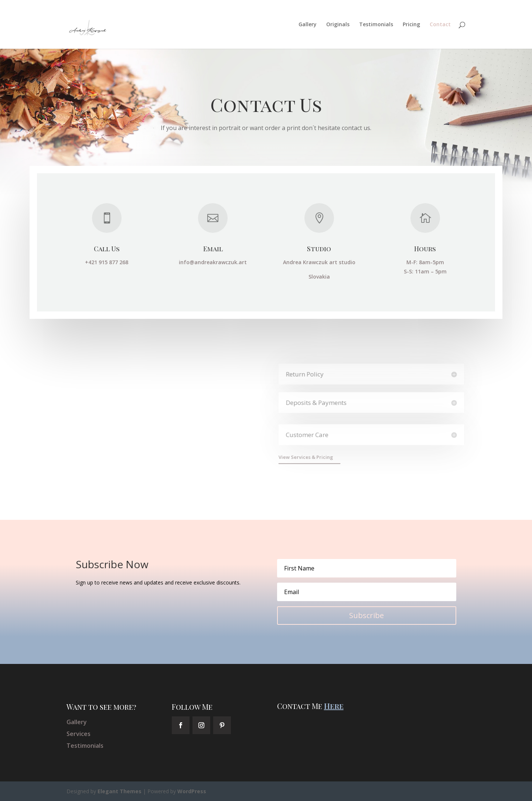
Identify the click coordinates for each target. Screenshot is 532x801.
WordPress (192, 791)
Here (334, 706)
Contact (440, 25)
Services (79, 734)
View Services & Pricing (308, 457)
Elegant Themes (120, 791)
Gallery (308, 25)
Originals (338, 25)
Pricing (411, 25)
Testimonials (376, 25)
